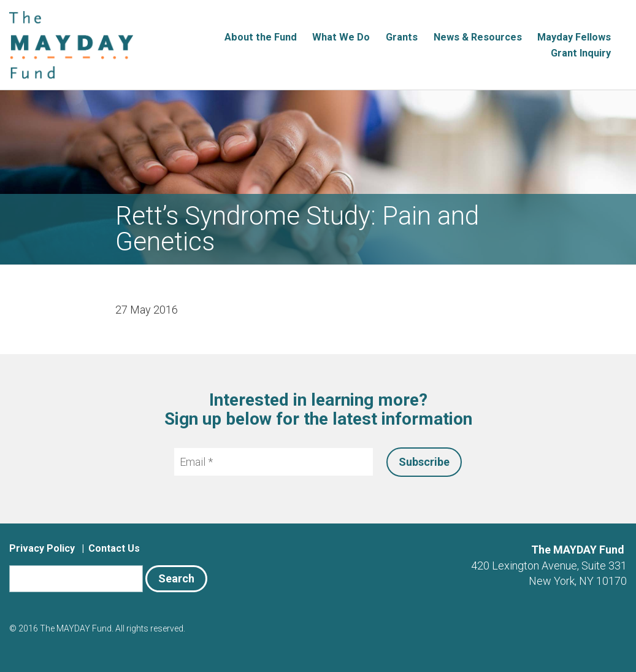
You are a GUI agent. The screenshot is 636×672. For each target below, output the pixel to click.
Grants (402, 37)
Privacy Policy (42, 548)
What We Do (341, 37)
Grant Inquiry (581, 53)
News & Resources (478, 37)
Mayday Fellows (574, 37)
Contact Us (114, 548)
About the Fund (261, 37)
